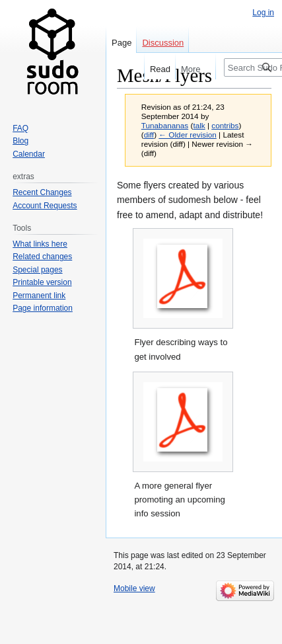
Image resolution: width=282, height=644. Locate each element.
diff (149, 135)
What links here (40, 244)
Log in (263, 13)
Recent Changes (42, 192)
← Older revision (188, 135)
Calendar (29, 154)
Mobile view (134, 588)
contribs (225, 125)
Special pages (37, 270)
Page (122, 43)
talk (199, 125)
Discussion (163, 43)
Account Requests (45, 206)
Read (154, 69)
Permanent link (39, 296)
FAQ (20, 128)
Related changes (42, 257)
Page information (43, 308)
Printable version (42, 282)
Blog (20, 141)
